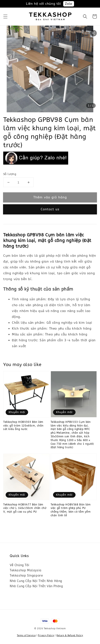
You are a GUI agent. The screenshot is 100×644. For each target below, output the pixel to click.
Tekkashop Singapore (26, 576)
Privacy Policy (46, 636)
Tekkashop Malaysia (26, 570)
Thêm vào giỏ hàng (50, 197)
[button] (5, 16)
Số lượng (10, 174)
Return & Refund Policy (70, 636)
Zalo (69, 4)
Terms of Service (26, 636)
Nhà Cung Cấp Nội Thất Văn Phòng (36, 586)
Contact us (50, 209)
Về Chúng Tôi (19, 565)
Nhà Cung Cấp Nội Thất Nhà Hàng (36, 581)
